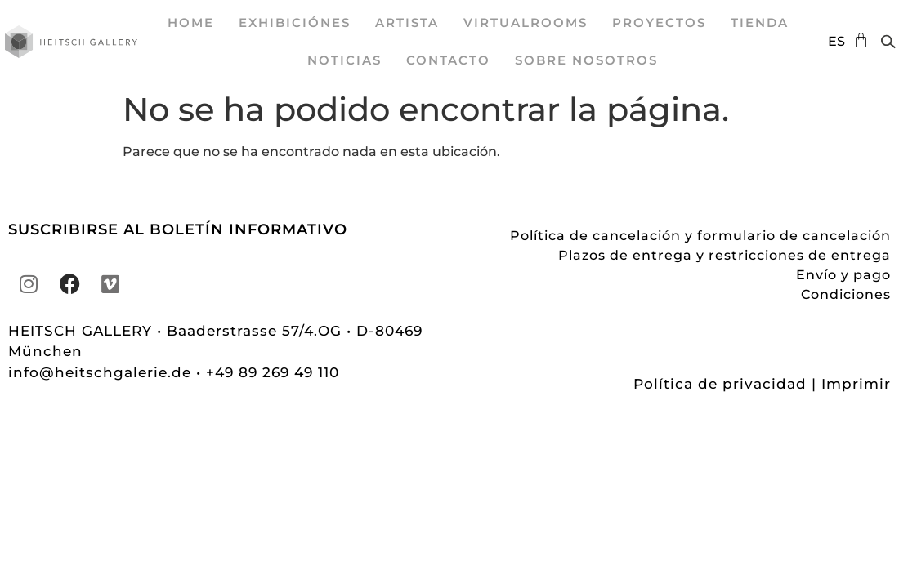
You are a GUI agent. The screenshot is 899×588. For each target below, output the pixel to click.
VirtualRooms (526, 22)
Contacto (448, 60)
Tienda (760, 22)
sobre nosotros (586, 60)
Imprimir (856, 384)
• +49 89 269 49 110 (268, 372)
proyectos (659, 22)
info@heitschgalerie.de (102, 372)
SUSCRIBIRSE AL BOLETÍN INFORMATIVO (178, 229)
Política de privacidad (720, 384)
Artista (407, 22)
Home (191, 22)
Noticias (344, 60)
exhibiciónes (295, 22)
